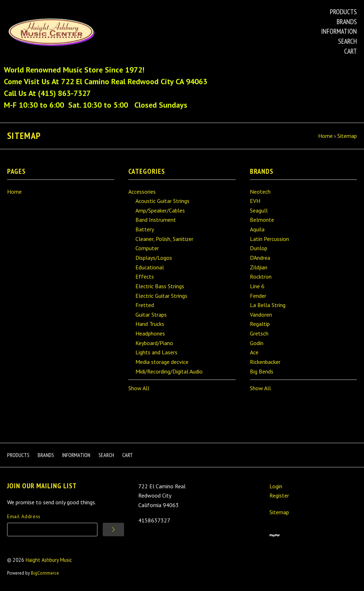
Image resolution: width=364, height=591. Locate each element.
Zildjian (259, 267)
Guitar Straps (151, 315)
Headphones (150, 333)
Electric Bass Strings (160, 286)
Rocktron (261, 276)
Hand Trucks (150, 324)
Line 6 (257, 286)
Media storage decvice (162, 362)
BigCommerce (45, 573)
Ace (254, 352)
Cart (350, 51)
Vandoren (261, 315)
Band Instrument (156, 220)
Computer (147, 248)
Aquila (257, 229)
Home (14, 192)
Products (343, 12)
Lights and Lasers (156, 352)
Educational (150, 267)
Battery (145, 229)
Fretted (145, 305)
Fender (258, 296)
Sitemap (279, 512)
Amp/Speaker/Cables (160, 210)
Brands (347, 22)
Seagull (259, 210)
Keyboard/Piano (154, 343)
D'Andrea (260, 258)
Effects (145, 276)
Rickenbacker (265, 362)
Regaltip (260, 324)
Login (276, 486)
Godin (257, 343)
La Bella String (268, 305)
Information (339, 31)
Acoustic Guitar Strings (162, 201)
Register (279, 495)
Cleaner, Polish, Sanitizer (164, 239)
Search (347, 41)
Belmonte (262, 220)
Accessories (142, 192)
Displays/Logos (154, 258)
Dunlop (259, 248)
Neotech (260, 192)
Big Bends (262, 371)
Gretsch (259, 333)
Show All (139, 388)
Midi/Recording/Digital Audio (169, 371)
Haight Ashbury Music (49, 560)
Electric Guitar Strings (161, 296)
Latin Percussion (269, 239)
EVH (255, 201)
